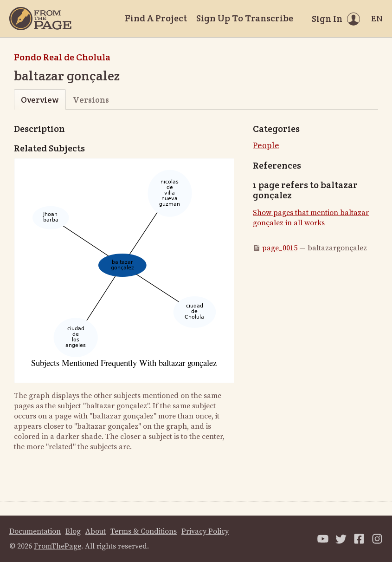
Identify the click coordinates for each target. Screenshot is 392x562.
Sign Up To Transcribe (245, 18)
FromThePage (58, 546)
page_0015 (280, 248)
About (96, 531)
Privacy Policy (205, 531)
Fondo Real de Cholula (62, 57)
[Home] (40, 19)
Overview (40, 100)
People (266, 146)
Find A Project (156, 18)
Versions (91, 100)
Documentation (35, 531)
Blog (73, 531)
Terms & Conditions (144, 531)
